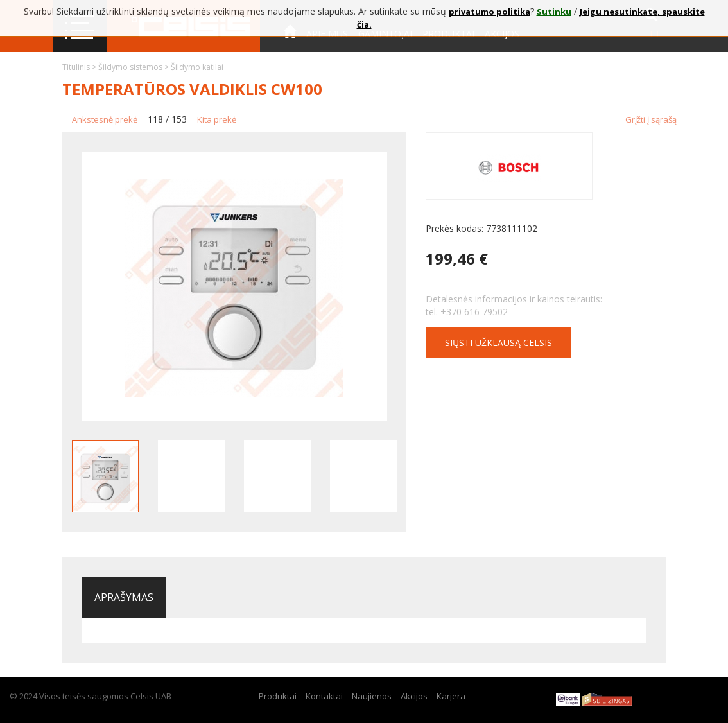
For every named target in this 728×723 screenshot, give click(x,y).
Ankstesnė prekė (105, 119)
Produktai (278, 696)
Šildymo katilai (197, 67)
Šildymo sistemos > (134, 67)
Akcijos (414, 696)
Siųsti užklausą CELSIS (498, 343)
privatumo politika (490, 12)
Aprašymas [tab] (124, 597)
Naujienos (372, 696)
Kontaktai (309, 70)
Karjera (451, 696)
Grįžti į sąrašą (651, 119)
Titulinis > (80, 67)
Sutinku (554, 12)
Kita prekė (217, 119)
